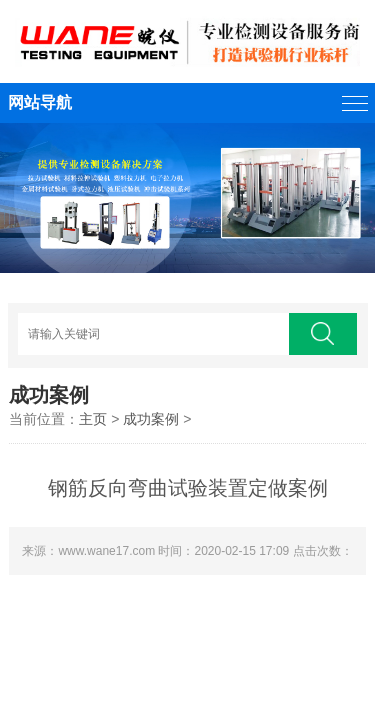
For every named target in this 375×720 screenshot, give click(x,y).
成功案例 (151, 419)
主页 (93, 419)
